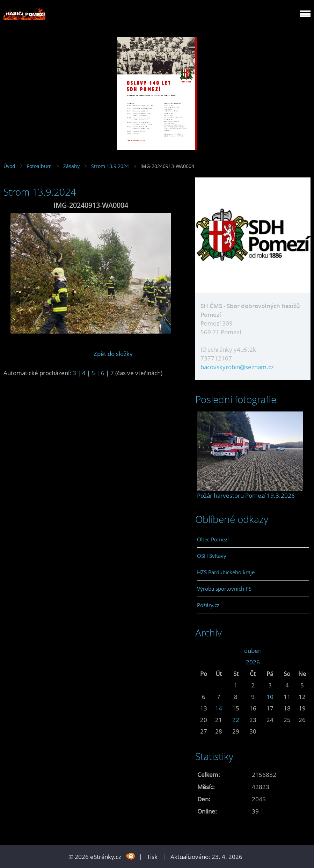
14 (219, 708)
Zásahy (71, 166)
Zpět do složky (113, 354)
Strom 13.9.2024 (110, 166)
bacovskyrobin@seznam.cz (237, 367)
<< (204, 651)
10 (270, 697)
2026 (253, 662)
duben (253, 651)
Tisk (152, 857)
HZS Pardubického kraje (226, 572)
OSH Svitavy (212, 556)
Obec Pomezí (213, 539)
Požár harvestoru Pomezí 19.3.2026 (246, 495)
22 (236, 720)
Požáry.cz (208, 605)
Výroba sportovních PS (224, 589)
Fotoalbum (39, 166)
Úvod (9, 166)
